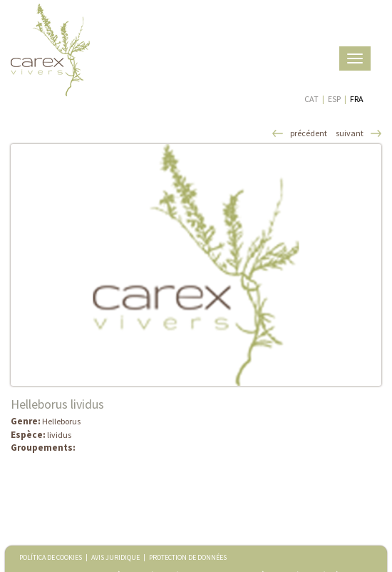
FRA (357, 99)
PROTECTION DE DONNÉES (188, 557)
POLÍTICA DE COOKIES (51, 557)
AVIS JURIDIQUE (115, 557)
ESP (334, 99)
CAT (311, 99)
